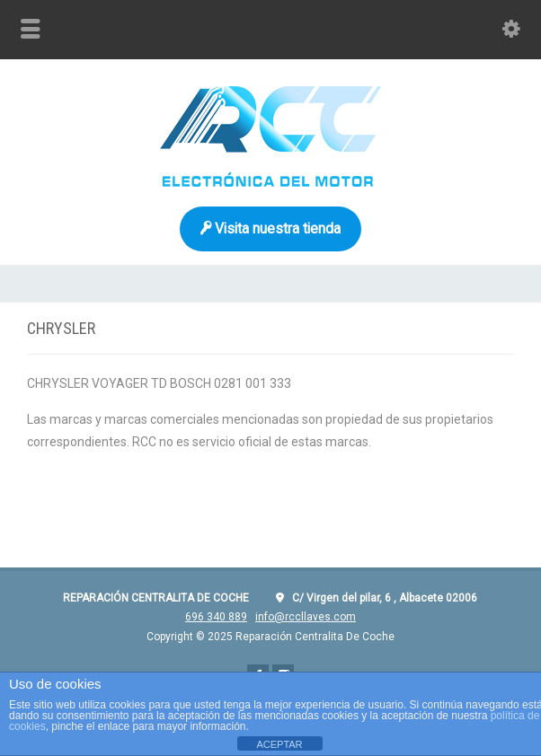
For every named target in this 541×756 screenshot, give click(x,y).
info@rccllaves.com (306, 617)
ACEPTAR (279, 744)
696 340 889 (216, 617)
